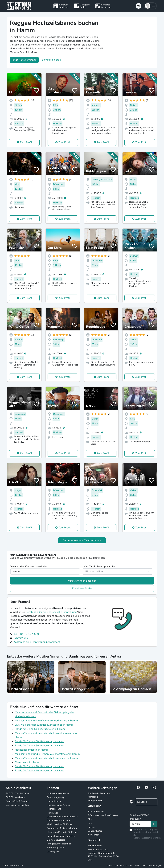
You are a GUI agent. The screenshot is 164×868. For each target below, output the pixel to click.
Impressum (113, 866)
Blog (90, 819)
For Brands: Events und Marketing (99, 795)
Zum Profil (26, 142)
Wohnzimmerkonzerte (58, 793)
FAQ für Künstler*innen (18, 793)
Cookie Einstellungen (152, 866)
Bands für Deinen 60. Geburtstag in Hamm (40, 746)
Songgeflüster (95, 801)
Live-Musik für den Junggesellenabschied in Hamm (44, 725)
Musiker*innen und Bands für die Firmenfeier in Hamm (46, 758)
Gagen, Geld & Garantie (17, 801)
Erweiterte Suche (82, 588)
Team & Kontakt (96, 812)
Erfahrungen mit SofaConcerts (103, 815)
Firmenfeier (52, 813)
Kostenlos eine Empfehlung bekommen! (37, 642)
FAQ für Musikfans (15, 797)
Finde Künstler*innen (24, 60)
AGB (137, 866)
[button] (150, 6)
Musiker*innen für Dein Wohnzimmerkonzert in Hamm (46, 721)
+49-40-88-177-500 (26, 634)
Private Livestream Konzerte (61, 836)
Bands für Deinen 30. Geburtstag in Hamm (40, 766)
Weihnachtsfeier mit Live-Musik (62, 817)
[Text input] (140, 824)
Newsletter (93, 835)
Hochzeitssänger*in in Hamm (32, 750)
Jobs (90, 823)
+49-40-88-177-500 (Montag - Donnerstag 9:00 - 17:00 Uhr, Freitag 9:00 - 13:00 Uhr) (103, 855)
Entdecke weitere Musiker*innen (82, 540)
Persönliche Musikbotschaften (62, 828)
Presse (91, 827)
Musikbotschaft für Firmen (60, 824)
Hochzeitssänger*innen (58, 805)
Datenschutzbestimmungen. (147, 838)
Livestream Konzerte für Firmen (62, 832)
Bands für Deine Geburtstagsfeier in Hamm (40, 729)
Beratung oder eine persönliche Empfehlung (51, 612)
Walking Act (53, 852)
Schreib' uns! (21, 638)
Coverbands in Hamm (27, 762)
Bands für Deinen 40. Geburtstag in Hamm (40, 771)
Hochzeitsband (54, 801)
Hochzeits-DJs (54, 809)
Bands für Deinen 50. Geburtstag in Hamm (40, 741)
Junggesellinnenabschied (59, 844)
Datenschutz (126, 866)
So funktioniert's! (52, 60)
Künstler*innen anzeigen (82, 581)
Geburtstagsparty (55, 797)
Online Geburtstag (56, 840)
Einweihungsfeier (55, 848)
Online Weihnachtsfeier (58, 821)
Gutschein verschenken (17, 805)
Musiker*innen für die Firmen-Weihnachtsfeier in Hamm (47, 754)
